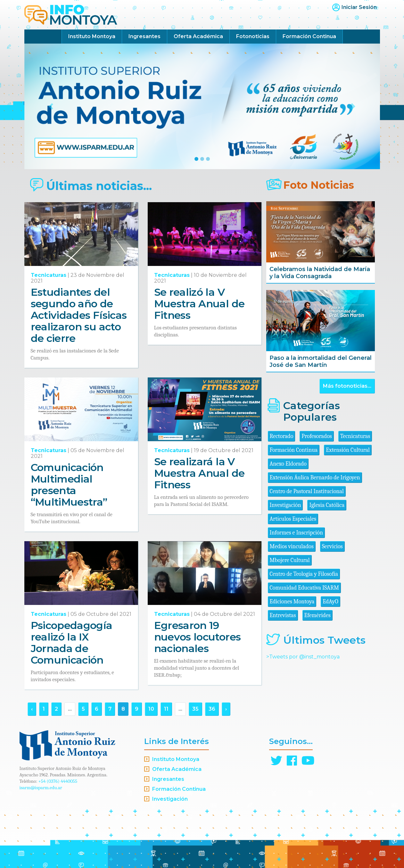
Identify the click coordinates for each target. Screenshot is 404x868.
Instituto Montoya (92, 36)
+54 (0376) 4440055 (58, 781)
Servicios (332, 546)
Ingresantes (144, 36)
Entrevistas (283, 615)
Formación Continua (309, 36)
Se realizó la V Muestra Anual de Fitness (199, 304)
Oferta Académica (198, 36)
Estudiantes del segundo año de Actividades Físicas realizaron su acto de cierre (79, 315)
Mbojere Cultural (290, 560)
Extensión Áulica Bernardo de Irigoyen (315, 478)
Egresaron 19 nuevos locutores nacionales (198, 637)
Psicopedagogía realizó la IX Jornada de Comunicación (72, 643)
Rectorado (282, 436)
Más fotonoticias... (347, 386)
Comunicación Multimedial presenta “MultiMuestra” (69, 485)
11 (166, 709)
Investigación (285, 505)
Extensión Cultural (348, 450)
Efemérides (317, 615)
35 (195, 709)
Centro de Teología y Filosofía (304, 574)
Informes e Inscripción (296, 533)
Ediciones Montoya (292, 602)
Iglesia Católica (327, 505)
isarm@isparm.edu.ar (41, 788)
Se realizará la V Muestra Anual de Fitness (199, 473)
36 (212, 709)
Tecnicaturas (49, 275)
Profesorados (317, 436)
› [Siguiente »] (226, 709)
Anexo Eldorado (288, 464)
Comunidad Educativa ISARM (304, 588)
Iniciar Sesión (359, 7)
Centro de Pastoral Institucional (307, 491)
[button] (51, 106)
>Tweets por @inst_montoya (303, 657)
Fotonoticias (253, 36)
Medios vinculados (292, 546)
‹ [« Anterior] (32, 709)
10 (151, 709)
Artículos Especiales (293, 519)
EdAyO (330, 602)
